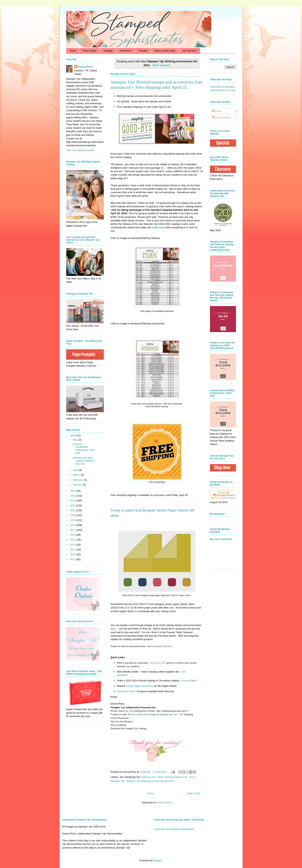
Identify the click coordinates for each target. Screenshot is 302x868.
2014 (73, 545)
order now (158, 227)
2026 (73, 435)
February (78, 480)
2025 (73, 491)
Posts (217, 111)
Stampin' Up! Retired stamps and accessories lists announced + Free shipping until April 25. (156, 85)
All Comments (221, 117)
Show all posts (161, 65)
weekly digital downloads (140, 686)
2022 (73, 505)
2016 (73, 535)
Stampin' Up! (118, 781)
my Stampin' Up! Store (162, 646)
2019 (73, 520)
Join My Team (189, 51)
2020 (73, 515)
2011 (73, 559)
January (78, 485)
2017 (73, 530)
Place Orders (90, 51)
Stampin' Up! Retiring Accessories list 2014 (150, 781)
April (76, 470)
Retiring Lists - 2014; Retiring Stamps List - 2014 (168, 777)
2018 (73, 525)
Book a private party (165, 51)
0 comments (160, 772)
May (76, 440)
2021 (73, 510)
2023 (73, 500)
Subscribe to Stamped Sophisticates (174, 829)
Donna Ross (85, 67)
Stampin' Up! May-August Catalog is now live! (84, 461)
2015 (73, 540)
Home (73, 51)
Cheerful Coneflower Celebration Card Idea (83, 448)
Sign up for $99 (158, 663)
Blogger (158, 860)
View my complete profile (80, 150)
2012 (73, 554)
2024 (73, 496)
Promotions (126, 51)
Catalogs (108, 51)
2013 (73, 549)
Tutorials (143, 51)
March (77, 475)
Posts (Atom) (165, 802)
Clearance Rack (126, 691)
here (113, 629)
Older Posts (194, 793)
